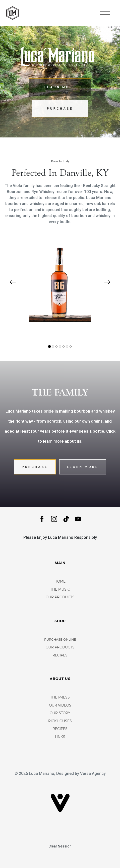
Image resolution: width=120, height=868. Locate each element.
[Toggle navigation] (105, 13)
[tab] (49, 347)
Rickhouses (60, 721)
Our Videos (60, 706)
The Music (60, 590)
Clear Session (60, 846)
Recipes (60, 656)
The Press (60, 698)
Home (60, 582)
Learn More (60, 87)
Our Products (60, 597)
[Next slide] (107, 282)
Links (60, 737)
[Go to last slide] (13, 282)
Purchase (60, 109)
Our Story (60, 713)
